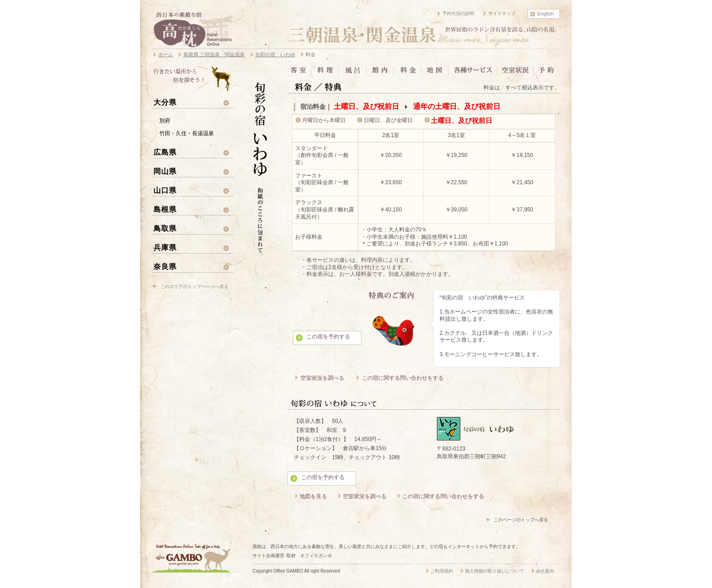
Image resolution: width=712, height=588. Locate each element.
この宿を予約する (328, 337)
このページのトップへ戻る (521, 520)
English (545, 14)
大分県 (165, 102)
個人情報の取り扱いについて (494, 571)
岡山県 (165, 171)
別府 (165, 121)
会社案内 (545, 571)
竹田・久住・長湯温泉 (187, 133)
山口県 (165, 190)
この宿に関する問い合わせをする (403, 378)
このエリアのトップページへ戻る (194, 287)
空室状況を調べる (322, 378)
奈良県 (165, 266)
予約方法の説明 (458, 13)
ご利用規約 (442, 571)
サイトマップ (502, 13)
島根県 (165, 209)
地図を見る (313, 496)
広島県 (165, 152)
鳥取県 (165, 228)
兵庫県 (165, 247)
